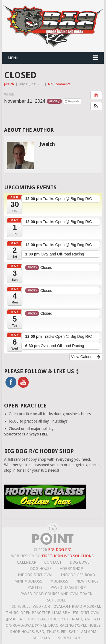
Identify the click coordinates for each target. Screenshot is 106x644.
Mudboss (59, 581)
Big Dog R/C (60, 550)
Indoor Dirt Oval (35, 575)
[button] (96, 106)
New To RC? (87, 581)
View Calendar (86, 357)
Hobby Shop (71, 569)
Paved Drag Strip (68, 587)
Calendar (27, 562)
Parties (35, 587)
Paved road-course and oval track (56, 594)
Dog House (41, 569)
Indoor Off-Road (78, 575)
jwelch (9, 84)
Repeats (72, 101)
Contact (53, 562)
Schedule (56, 600)
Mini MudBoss (28, 581)
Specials (41, 638)
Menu (13, 58)
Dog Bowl (79, 562)
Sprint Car (69, 638)
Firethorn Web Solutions (68, 556)
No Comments (59, 84)
